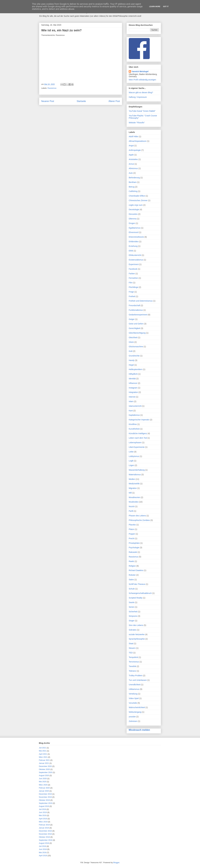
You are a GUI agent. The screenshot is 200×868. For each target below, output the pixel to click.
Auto (131, 173)
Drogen (132, 223)
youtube (132, 717)
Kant (131, 411)
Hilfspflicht (133, 374)
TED (131, 653)
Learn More (155, 6)
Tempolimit (133, 657)
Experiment (134, 264)
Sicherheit (133, 612)
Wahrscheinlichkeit (137, 707)
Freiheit (132, 296)
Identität (132, 379)
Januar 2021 (44, 763)
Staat (131, 643)
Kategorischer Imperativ (139, 420)
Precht (132, 538)
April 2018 (43, 856)
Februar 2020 (44, 788)
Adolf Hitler (133, 136)
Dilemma (133, 219)
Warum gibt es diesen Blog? (141, 92)
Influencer (133, 383)
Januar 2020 (44, 791)
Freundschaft (134, 305)
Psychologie (134, 548)
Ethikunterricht (135, 255)
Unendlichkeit (135, 685)
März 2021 (43, 757)
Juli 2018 (42, 846)
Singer (132, 621)
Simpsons (133, 616)
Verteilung (133, 694)
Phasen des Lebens (137, 516)
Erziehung (133, 246)
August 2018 (44, 843)
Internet (132, 397)
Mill (130, 493)
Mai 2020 (43, 782)
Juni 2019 (43, 812)
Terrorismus (134, 662)
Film (131, 283)
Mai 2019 (43, 815)
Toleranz (132, 671)
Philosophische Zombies (139, 520)
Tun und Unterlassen (138, 680)
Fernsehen (133, 278)
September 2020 (46, 772)
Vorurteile (133, 703)
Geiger (132, 319)
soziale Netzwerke (137, 634)
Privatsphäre (134, 543)
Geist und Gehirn (136, 324)
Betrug (132, 187)
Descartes (133, 214)
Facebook (133, 269)
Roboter (132, 575)
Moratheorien (135, 497)
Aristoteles (133, 159)
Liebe (131, 452)
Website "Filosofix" (137, 123)
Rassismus (52, 88)
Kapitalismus (134, 415)
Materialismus (135, 475)
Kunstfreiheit (134, 429)
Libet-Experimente (137, 447)
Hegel (131, 365)
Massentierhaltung (137, 470)
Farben (132, 274)
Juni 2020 (43, 779)
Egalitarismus (135, 228)
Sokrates (133, 630)
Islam (131, 401)
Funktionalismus (136, 310)
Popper (132, 534)
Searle (132, 602)
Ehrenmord (134, 232)
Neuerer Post (48, 101)
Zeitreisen (133, 721)
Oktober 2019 (44, 800)
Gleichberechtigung (137, 333)
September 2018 (46, 840)
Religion (132, 566)
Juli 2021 (42, 748)
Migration (133, 488)
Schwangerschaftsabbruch (140, 593)
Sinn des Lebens (136, 625)
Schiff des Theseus (137, 584)
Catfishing (133, 191)
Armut (131, 164)
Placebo (132, 525)
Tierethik (132, 666)
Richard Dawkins (136, 570)
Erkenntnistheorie (136, 237)
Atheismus (133, 168)
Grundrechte (134, 356)
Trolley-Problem (136, 676)
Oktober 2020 (44, 769)
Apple (131, 155)
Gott (131, 351)
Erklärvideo (134, 242)
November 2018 (45, 834)
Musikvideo (134, 502)
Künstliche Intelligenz (138, 433)
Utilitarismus (134, 689)
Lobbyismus (134, 456)
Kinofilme (133, 424)
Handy (132, 360)
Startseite (81, 101)
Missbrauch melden (139, 730)
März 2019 (43, 822)
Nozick (132, 506)
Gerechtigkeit (134, 328)
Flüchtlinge (133, 287)
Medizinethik (134, 484)
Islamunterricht (135, 406)
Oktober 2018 (44, 837)
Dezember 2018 (45, 831)
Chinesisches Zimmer (138, 200)
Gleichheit (133, 337)
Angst (131, 146)
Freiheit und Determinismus (141, 301)
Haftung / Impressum (138, 97)
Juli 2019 (42, 809)
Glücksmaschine (136, 347)
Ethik (131, 251)
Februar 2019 (44, 825)
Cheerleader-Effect (137, 196)
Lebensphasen (135, 442)
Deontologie (134, 209)
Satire (131, 580)
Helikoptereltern (136, 369)
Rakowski (133, 552)
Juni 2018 (43, 849)
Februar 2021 (44, 760)
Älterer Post (114, 101)
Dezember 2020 (45, 766)
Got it (166, 6)
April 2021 (43, 754)
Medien (132, 479)
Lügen (131, 465)
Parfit (131, 511)
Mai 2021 (43, 751)
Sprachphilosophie (137, 639)
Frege (131, 292)
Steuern (132, 648)
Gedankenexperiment (138, 315)
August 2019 (44, 806)
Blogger (116, 862)
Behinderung (134, 178)
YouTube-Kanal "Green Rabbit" (142, 111)
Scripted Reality (136, 598)
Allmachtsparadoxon (138, 141)
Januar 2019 (44, 828)
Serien (132, 607)
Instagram (133, 388)
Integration (133, 392)
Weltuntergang (135, 712)
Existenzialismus (136, 260)
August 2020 (44, 775)
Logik (131, 461)
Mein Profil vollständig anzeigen (142, 80)
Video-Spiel (134, 698)
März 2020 (43, 785)
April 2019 (43, 819)
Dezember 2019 (45, 794)
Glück (131, 342)
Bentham (133, 182)
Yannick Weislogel (140, 71)
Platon (132, 529)
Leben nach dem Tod (138, 438)
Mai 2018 (43, 852)
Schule (132, 589)
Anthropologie (135, 150)
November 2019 (45, 797)
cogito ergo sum (136, 205)
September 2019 (46, 803)
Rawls (131, 561)
